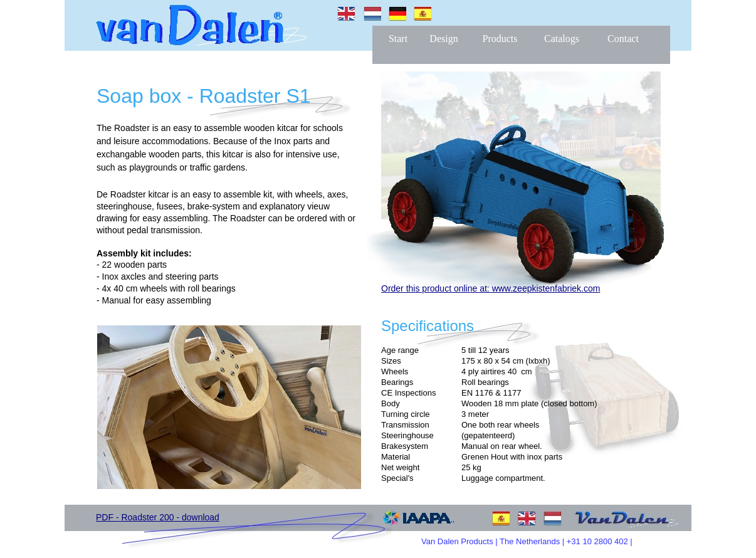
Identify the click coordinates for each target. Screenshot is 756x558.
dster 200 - (160, 517)
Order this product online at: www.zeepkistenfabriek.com (491, 288)
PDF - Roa (117, 517)
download (201, 517)
